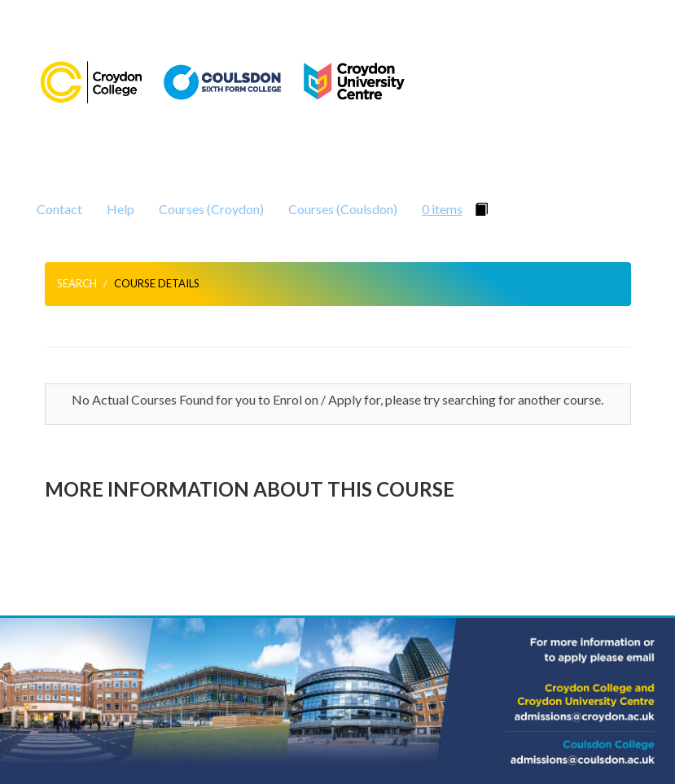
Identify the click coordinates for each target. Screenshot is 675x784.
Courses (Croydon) (211, 209)
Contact (59, 209)
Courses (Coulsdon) (343, 209)
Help (121, 209)
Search (77, 283)
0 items (442, 209)
